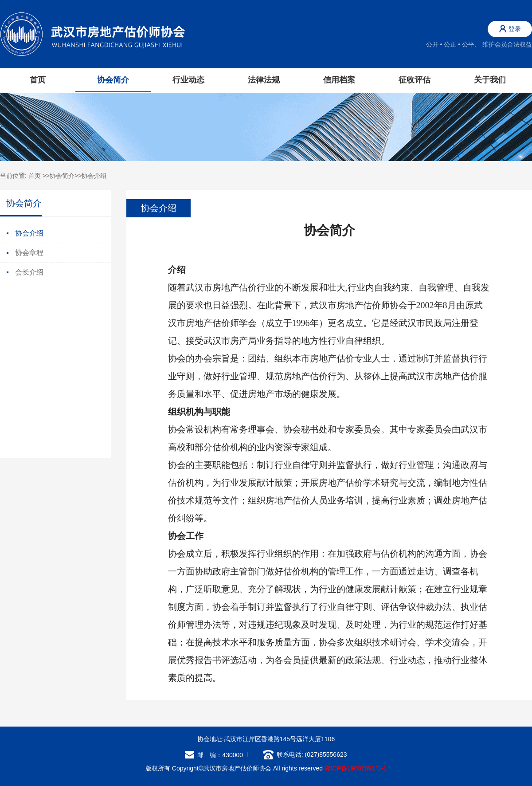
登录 (510, 29)
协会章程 (25, 253)
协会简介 (62, 176)
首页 (38, 80)
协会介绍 (94, 176)
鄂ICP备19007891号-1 (356, 768)
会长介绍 (25, 272)
